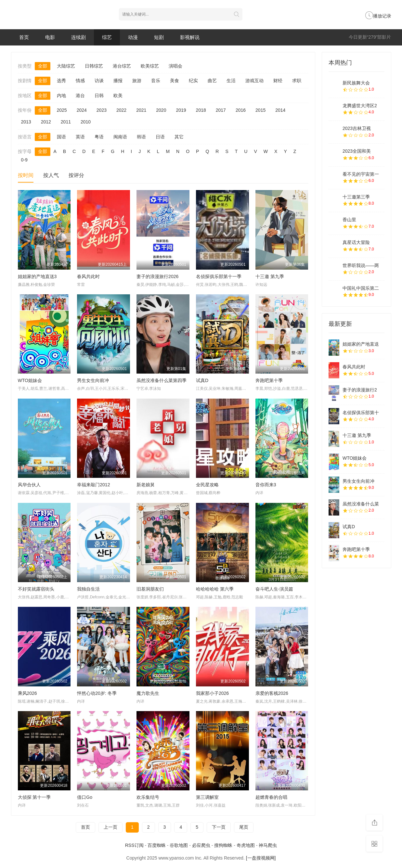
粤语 (99, 137)
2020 (161, 110)
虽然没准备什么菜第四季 (162, 380)
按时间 (26, 175)
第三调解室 (207, 797)
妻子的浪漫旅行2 (360, 390)
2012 (46, 122)
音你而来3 (266, 485)
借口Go (85, 797)
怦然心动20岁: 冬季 (97, 693)
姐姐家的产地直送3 (37, 276)
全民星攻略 (207, 485)
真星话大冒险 (356, 242)
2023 (102, 110)
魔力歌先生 (148, 693)
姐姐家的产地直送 (361, 344)
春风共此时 (88, 276)
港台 (80, 96)
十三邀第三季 (356, 197)
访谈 (99, 81)
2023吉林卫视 (357, 128)
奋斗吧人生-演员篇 (274, 589)
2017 (221, 110)
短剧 (159, 37)
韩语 (141, 137)
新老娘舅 (146, 485)
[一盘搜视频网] (261, 858)
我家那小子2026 (212, 693)
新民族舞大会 (356, 83)
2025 (62, 110)
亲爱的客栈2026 (272, 693)
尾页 (244, 827)
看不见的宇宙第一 (361, 174)
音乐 (156, 81)
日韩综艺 (94, 66)
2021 (141, 110)
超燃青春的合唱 (271, 797)
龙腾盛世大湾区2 (360, 106)
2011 (66, 122)
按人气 (51, 175)
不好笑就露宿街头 (36, 589)
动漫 (133, 37)
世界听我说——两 (361, 265)
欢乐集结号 (148, 797)
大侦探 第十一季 (34, 797)
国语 (61, 137)
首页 (24, 37)
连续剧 (78, 37)
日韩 (99, 96)
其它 (179, 137)
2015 (260, 110)
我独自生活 (88, 589)
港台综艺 (122, 66)
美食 (175, 81)
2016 (241, 110)
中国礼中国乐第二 (361, 288)
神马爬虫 (268, 845)
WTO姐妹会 (30, 380)
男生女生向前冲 (93, 380)
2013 (26, 122)
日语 (160, 137)
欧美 (118, 96)
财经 (278, 81)
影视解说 (190, 37)
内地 (61, 96)
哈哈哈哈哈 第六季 (215, 589)
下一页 (219, 827)
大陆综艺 (66, 66)
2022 (121, 110)
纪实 (193, 81)
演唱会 (175, 66)
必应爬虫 (201, 845)
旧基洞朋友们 (150, 589)
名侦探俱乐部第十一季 (219, 276)
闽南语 (120, 137)
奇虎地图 (246, 845)
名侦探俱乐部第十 (361, 413)
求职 (297, 81)
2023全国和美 (357, 151)
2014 (280, 110)
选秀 (61, 81)
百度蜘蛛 (157, 845)
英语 (80, 137)
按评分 (76, 175)
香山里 (349, 220)
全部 (43, 66)
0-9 (24, 160)
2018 (201, 110)
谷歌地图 (179, 845)
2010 (86, 122)
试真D (202, 380)
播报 (118, 81)
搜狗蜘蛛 (223, 845)
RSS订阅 (134, 845)
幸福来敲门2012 (93, 485)
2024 (82, 110)
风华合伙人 (29, 485)
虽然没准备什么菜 (361, 504)
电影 (50, 37)
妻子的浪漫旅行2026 (157, 276)
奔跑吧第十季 (269, 380)
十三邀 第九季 (270, 276)
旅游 (137, 81)
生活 (231, 81)
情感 (80, 81)
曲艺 (212, 81)
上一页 (110, 827)
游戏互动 (254, 81)
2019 (181, 110)
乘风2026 (27, 693)
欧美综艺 (150, 66)
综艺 (107, 37)
